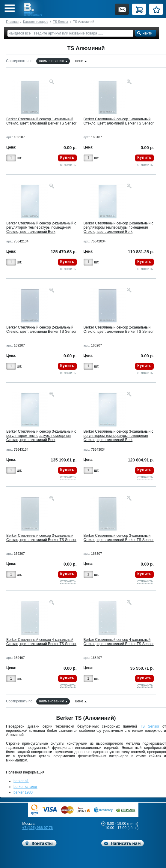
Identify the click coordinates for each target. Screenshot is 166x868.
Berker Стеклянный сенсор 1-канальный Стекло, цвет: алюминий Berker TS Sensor (41, 121)
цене (79, 61)
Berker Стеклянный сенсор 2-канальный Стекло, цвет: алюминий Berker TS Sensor (41, 329)
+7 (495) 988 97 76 (37, 828)
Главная (12, 22)
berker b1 (21, 781)
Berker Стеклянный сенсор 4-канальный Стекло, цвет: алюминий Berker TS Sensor (41, 642)
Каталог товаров (36, 22)
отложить (68, 165)
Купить (67, 158)
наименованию (52, 61)
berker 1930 (23, 792)
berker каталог (25, 787)
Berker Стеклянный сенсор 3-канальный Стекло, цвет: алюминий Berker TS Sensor (41, 538)
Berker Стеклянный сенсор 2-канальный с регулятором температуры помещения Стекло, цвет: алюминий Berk (41, 227)
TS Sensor (61, 22)
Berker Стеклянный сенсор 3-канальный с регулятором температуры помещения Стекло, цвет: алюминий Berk (41, 436)
